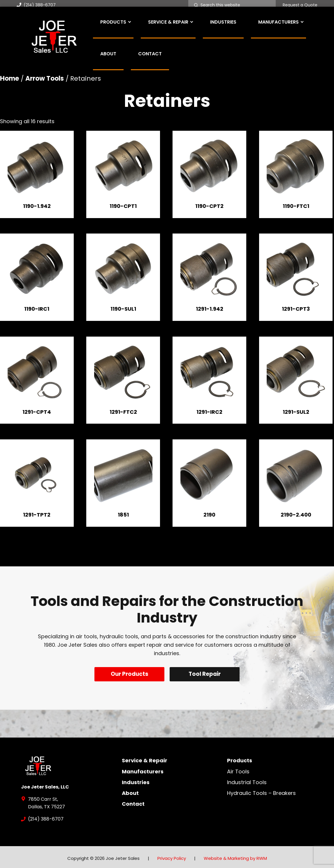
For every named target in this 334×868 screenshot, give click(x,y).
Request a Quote (300, 5)
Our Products (128, 674)
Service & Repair (145, 758)
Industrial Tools (247, 780)
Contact (133, 801)
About (130, 790)
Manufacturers (143, 769)
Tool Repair (206, 674)
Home (9, 78)
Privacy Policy (172, 856)
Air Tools (238, 769)
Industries (136, 780)
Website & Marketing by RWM (235, 856)
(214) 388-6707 (36, 5)
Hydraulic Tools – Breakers (261, 790)
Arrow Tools (45, 78)
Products (240, 758)
